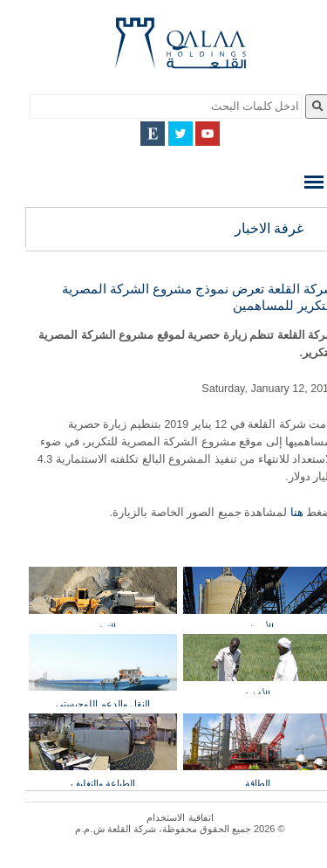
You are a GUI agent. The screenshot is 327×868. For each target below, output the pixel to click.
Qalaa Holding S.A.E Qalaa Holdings (164, 50)
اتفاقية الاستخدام (163, 817)
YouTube (191, 134)
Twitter (164, 134)
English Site (136, 134)
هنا (278, 513)
